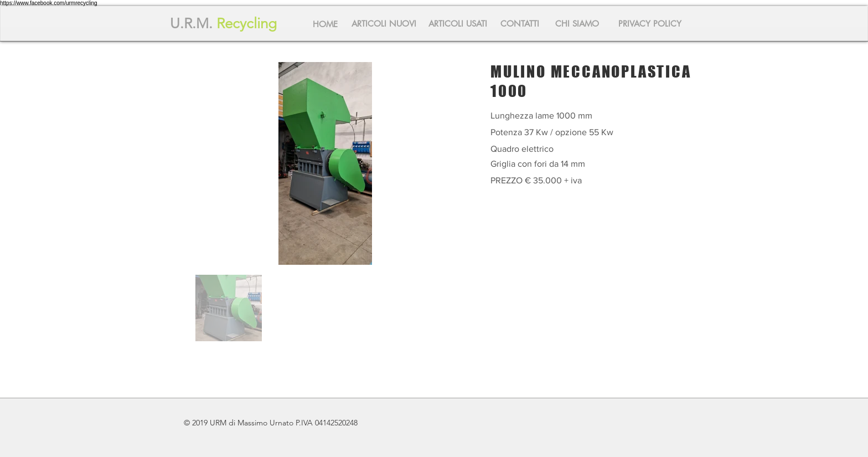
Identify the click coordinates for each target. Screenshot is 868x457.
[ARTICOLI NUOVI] (384, 23)
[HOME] (325, 24)
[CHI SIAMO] (577, 23)
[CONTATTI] (520, 23)
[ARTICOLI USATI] (458, 23)
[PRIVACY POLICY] (650, 23)
